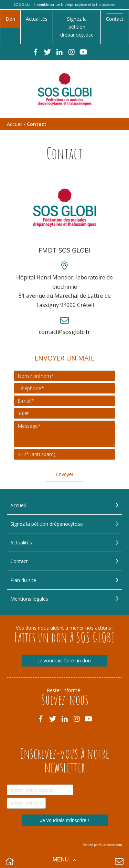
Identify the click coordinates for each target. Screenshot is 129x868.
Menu (62, 860)
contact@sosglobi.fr (64, 332)
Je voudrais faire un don (64, 660)
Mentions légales (29, 599)
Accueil (15, 124)
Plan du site (23, 580)
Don (10, 19)
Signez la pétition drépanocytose (77, 27)
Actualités (37, 19)
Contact (115, 19)
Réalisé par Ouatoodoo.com (102, 845)
